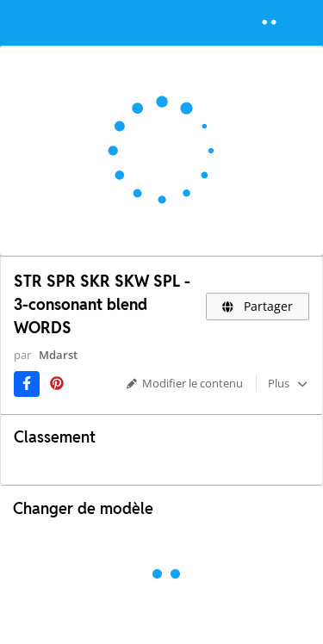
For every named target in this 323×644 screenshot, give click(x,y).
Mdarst (58, 355)
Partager (258, 306)
